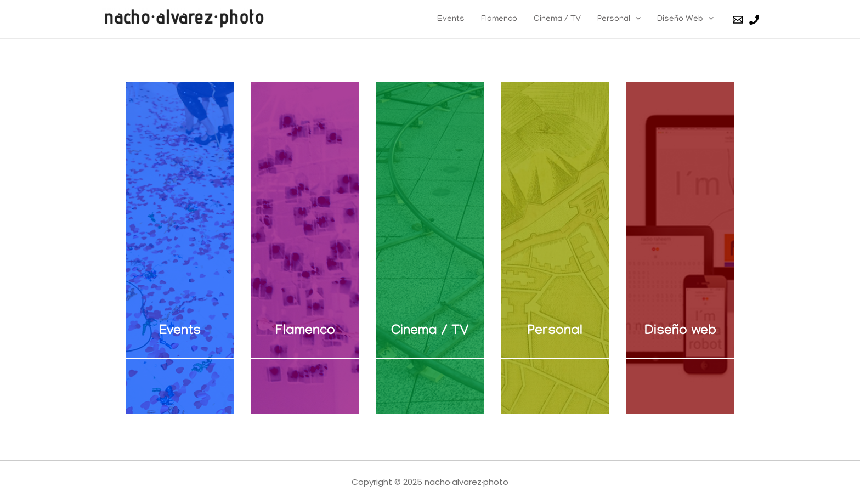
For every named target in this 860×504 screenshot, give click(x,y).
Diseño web (680, 332)
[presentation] (635, 19)
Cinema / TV (557, 19)
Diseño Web (685, 19)
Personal (619, 19)
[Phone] (754, 20)
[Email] (738, 20)
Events (451, 19)
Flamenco (499, 19)
